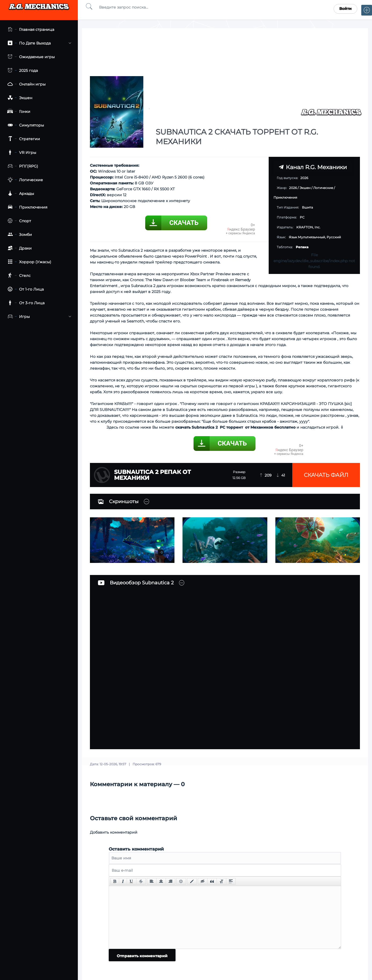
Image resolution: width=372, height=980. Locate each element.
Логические (24, 180)
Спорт (18, 221)
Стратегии (23, 139)
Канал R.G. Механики (313, 167)
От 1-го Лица (25, 289)
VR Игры (21, 153)
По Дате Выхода (38, 43)
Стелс (18, 276)
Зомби (19, 235)
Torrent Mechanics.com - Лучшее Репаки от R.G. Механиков (39, 9)
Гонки (18, 112)
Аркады (20, 194)
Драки (19, 248)
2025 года (22, 71)
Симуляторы (25, 125)
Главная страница (30, 30)
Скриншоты (118, 502)
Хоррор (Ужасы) (28, 262)
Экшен (19, 98)
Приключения (26, 207)
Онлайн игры (25, 84)
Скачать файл (326, 475)
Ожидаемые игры (30, 57)
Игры (38, 317)
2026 (293, 188)
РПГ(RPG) (22, 166)
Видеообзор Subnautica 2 (136, 583)
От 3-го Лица (25, 303)
